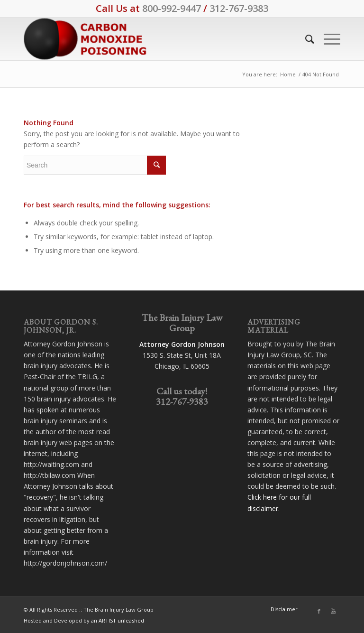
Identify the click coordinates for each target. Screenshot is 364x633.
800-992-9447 (172, 8)
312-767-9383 (239, 8)
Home (288, 74)
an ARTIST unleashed (118, 620)
